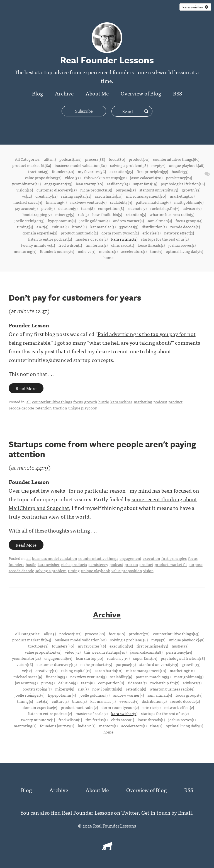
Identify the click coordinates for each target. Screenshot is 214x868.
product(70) (139, 159)
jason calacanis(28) (146, 178)
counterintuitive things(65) (176, 159)
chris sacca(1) (123, 245)
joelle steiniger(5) (29, 220)
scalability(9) (121, 202)
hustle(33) (180, 171)
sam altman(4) (160, 220)
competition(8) (111, 208)
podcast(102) (70, 159)
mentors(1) (108, 251)
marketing (143, 402)
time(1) (156, 251)
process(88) (95, 159)
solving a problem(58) (129, 165)
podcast (160, 402)
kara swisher (121, 402)
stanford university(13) (159, 190)
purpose (195, 564)
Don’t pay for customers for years (75, 297)
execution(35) (121, 171)
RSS (177, 93)
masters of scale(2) (92, 239)
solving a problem (51, 570)
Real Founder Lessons (115, 825)
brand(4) (79, 227)
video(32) (73, 178)
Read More (26, 388)
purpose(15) (126, 190)
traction (60, 408)
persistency (98, 564)
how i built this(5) (107, 214)
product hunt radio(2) (79, 233)
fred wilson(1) (70, 245)
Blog (37, 93)
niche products (74, 564)
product (176, 402)
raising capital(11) (76, 196)
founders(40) (63, 171)
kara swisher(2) (124, 239)
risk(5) (83, 214)
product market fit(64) (32, 165)
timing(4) (25, 227)
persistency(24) (179, 178)
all (29, 402)
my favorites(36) (92, 171)
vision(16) (25, 190)
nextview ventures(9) (88, 202)
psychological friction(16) (183, 184)
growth (91, 402)
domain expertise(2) (40, 233)
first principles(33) (152, 171)
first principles (174, 558)
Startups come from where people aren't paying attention (102, 449)
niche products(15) (96, 190)
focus (78, 402)
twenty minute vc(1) (38, 245)
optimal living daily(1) (184, 251)
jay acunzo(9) (26, 208)
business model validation (54, 558)
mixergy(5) (65, 214)
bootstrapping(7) (37, 214)
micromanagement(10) (146, 196)
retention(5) (136, 214)
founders (16, 564)
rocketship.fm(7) (165, 208)
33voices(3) (129, 227)
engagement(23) (58, 184)
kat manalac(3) (103, 227)
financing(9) (56, 202)
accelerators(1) (134, 251)
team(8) (88, 208)
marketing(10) (182, 196)
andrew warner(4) (128, 220)
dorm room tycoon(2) (120, 233)
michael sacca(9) (28, 202)
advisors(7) (192, 208)
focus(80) (117, 159)
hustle (104, 402)
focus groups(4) (189, 220)
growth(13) (191, 190)
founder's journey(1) (57, 251)
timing (74, 570)
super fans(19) (145, 184)
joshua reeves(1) (182, 245)
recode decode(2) (185, 227)
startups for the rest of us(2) (165, 239)
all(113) (50, 159)
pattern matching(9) (153, 202)
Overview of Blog (141, 93)
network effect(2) (179, 233)
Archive (64, 93)
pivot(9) (48, 208)
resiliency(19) (118, 184)
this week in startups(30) (105, 178)
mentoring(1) (25, 251)
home (108, 257)
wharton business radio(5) (172, 214)
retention (43, 408)
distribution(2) (154, 227)
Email (185, 812)
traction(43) (38, 171)
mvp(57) (158, 165)
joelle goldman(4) (94, 220)
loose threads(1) (151, 245)
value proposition (127, 570)
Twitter (130, 812)
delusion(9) (68, 208)
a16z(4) (42, 227)
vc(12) (27, 196)
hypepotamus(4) (62, 220)
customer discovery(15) (57, 190)
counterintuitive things (52, 402)
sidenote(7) (137, 208)
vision (148, 570)
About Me (97, 93)
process (131, 564)
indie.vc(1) (87, 251)
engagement (130, 558)
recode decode (21, 408)
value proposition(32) (43, 178)
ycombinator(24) (26, 184)
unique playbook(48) (187, 165)
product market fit (171, 564)
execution (151, 558)
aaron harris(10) (109, 196)
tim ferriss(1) (97, 245)
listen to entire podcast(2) (50, 239)
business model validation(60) (81, 165)
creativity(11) (46, 196)
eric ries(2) (151, 233)
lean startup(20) (89, 184)
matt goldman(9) (189, 202)
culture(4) (60, 227)
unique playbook (83, 408)
